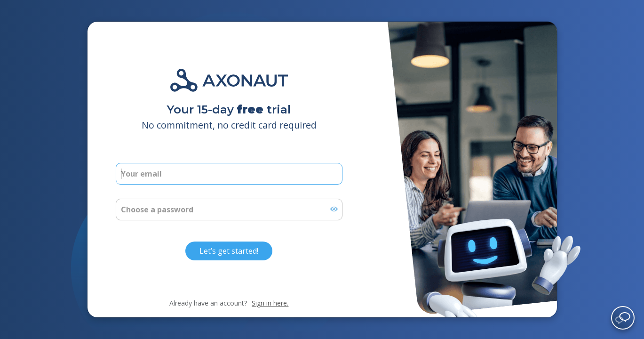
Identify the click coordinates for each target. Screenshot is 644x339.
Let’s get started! (229, 251)
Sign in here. (270, 303)
